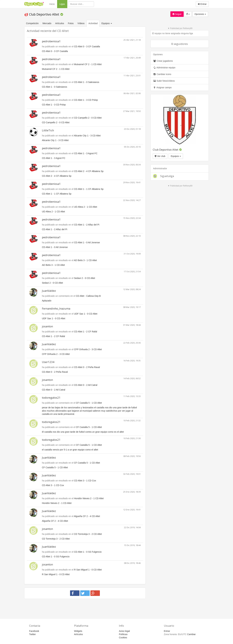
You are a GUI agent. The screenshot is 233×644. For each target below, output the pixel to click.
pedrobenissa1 (51, 41)
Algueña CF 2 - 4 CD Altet (87, 516)
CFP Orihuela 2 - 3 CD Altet (88, 349)
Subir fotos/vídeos (164, 81)
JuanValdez (49, 291)
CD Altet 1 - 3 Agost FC (86, 153)
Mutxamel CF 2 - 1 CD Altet (88, 64)
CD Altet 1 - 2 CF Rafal (85, 332)
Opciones (200, 14)
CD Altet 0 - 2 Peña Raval (87, 367)
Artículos (60, 23)
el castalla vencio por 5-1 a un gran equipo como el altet (70, 450)
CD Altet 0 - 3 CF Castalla (87, 46)
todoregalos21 (51, 398)
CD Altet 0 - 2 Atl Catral (86, 385)
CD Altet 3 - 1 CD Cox (85, 481)
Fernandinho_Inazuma (56, 308)
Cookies (123, 638)
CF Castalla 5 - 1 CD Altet (89, 403)
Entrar (202, 4)
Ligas (63, 4)
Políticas (123, 634)
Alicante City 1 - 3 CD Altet (87, 136)
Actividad (93, 23)
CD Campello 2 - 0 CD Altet (88, 118)
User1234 (48, 362)
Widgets (78, 631)
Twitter (32, 634)
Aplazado (47, 301)
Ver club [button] (160, 156)
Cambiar (191, 634)
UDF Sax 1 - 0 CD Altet (86, 314)
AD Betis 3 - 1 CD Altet (85, 260)
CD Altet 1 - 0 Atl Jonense (87, 242)
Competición (32, 23)
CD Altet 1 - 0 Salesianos (87, 82)
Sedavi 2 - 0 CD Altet (84, 278)
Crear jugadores (163, 61)
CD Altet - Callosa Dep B (88, 296)
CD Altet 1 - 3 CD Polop (86, 100)
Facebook (34, 631)
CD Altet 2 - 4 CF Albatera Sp (89, 171)
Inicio (52, 4)
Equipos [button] (107, 23)
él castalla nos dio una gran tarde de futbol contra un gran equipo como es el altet (83, 432)
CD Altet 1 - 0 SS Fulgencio (88, 552)
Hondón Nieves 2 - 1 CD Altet (89, 498)
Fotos (71, 23)
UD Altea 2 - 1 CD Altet (85, 207)
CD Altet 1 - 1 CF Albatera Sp (89, 189)
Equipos (176, 156)
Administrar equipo (164, 68)
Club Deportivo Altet (42, 14)
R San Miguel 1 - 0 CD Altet (88, 570)
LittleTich (48, 130)
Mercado (47, 23)
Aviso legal (124, 631)
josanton (47, 326)
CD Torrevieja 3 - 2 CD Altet (88, 534)
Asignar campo (162, 87)
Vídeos (81, 23)
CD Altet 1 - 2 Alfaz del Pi (87, 225)
